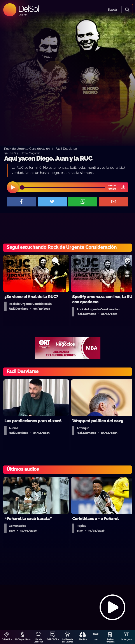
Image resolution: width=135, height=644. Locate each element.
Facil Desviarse (66, 149)
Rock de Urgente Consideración (27, 149)
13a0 (96, 639)
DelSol (29, 9)
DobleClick (7, 639)
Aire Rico (83, 639)
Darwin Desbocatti (39, 641)
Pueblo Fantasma (110, 641)
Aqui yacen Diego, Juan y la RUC (48, 159)
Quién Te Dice (53, 639)
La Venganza (127, 639)
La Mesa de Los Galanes (67, 641)
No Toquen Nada (23, 639)
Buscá (112, 10)
